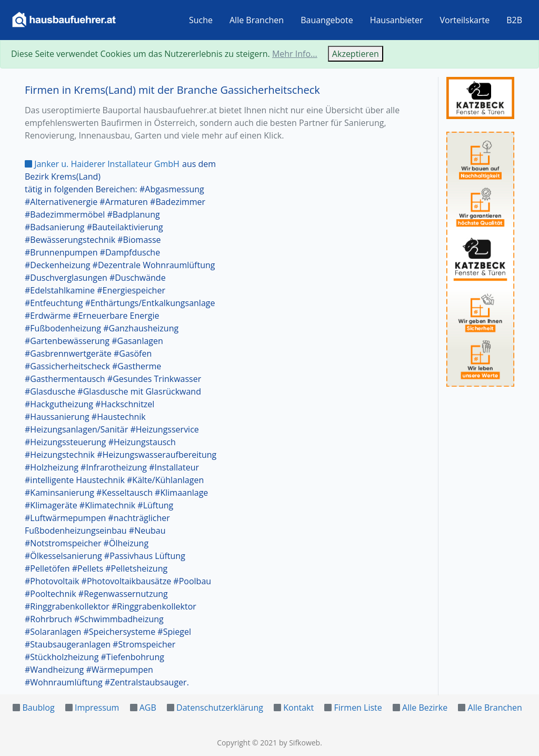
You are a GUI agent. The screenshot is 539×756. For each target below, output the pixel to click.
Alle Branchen (257, 20)
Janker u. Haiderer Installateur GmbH (102, 164)
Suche (201, 20)
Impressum (97, 708)
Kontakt (298, 708)
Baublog (38, 708)
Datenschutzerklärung (220, 708)
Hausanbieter (397, 20)
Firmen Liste (358, 708)
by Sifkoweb (300, 743)
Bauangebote (327, 20)
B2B (514, 20)
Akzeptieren (356, 54)
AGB (148, 708)
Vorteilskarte (465, 20)
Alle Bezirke (425, 708)
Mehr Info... (295, 54)
